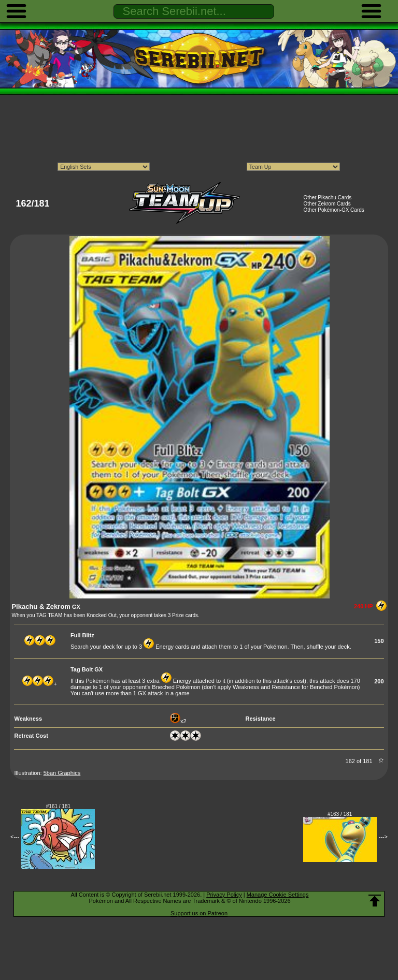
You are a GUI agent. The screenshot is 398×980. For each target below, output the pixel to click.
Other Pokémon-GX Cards (334, 210)
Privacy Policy (224, 895)
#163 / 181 (340, 814)
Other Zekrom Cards (327, 204)
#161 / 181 (58, 806)
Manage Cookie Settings (278, 895)
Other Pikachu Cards (328, 198)
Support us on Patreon (199, 913)
